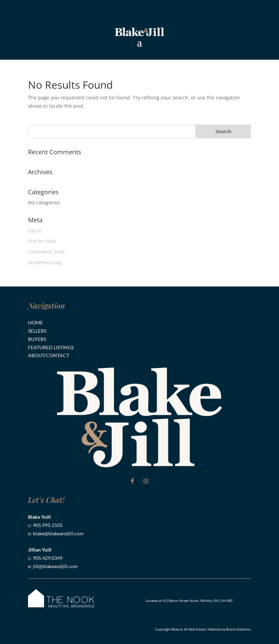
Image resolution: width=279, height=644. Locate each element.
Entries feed (42, 241)
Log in (35, 230)
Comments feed (46, 252)
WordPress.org (45, 262)
